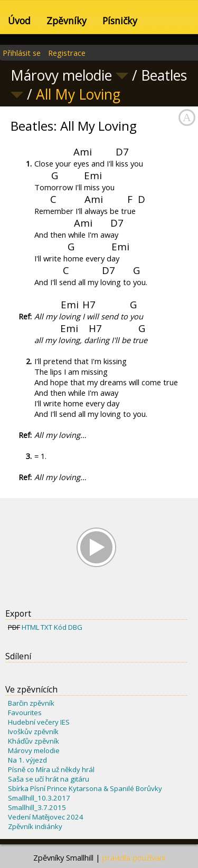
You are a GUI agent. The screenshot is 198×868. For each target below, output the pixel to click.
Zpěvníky (67, 21)
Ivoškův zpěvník (33, 732)
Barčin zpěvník (31, 703)
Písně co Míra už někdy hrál (51, 769)
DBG (75, 627)
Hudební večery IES (39, 722)
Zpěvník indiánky (35, 826)
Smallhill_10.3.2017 (39, 798)
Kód (60, 627)
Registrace (67, 53)
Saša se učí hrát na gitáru (49, 779)
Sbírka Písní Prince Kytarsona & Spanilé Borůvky (85, 788)
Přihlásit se (22, 53)
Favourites (25, 713)
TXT (46, 627)
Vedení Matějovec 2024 (46, 817)
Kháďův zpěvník (34, 741)
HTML (30, 627)
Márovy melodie (34, 750)
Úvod (19, 21)
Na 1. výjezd (27, 760)
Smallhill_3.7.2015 (37, 807)
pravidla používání (134, 857)
